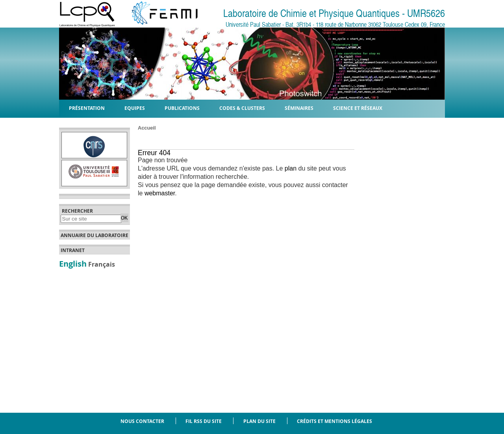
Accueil (147, 128)
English (73, 263)
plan (291, 168)
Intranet (73, 250)
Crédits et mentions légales (334, 421)
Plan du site (259, 421)
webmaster (160, 193)
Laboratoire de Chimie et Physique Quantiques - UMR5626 (334, 14)
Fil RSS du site (204, 421)
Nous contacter (142, 421)
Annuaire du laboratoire (94, 236)
